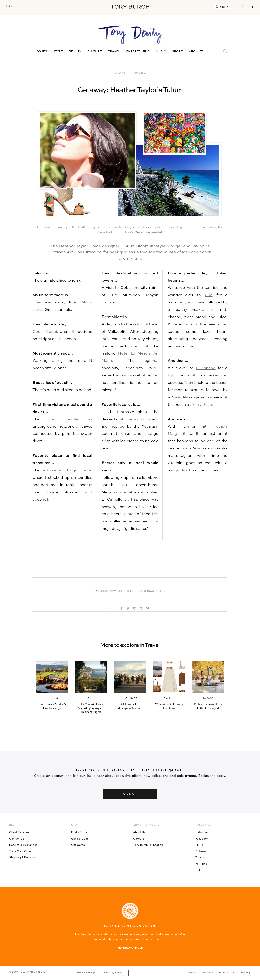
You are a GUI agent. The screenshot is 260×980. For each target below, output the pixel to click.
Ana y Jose (202, 405)
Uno (209, 295)
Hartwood (135, 419)
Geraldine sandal (148, 232)
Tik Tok (200, 845)
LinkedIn (201, 870)
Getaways (112, 591)
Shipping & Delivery (22, 857)
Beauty (75, 52)
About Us (139, 832)
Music (161, 52)
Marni (87, 302)
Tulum (161, 591)
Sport (177, 52)
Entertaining (138, 52)
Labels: (100, 591)
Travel (114, 52)
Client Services (19, 832)
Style (58, 52)
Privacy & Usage (86, 973)
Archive (196, 52)
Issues (41, 52)
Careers (139, 839)
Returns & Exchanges (23, 845)
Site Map (246, 973)
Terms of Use (227, 973)
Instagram (202, 832)
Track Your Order (21, 851)
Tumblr (200, 857)
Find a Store (79, 832)
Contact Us (17, 839)
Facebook (202, 839)
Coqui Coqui (45, 332)
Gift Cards (78, 845)
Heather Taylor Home (80, 246)
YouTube (201, 864)
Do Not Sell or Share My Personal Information (154, 973)
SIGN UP (130, 793)
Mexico (124, 591)
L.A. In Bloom (135, 246)
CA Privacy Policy (112, 973)
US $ (9, 7)
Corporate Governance (199, 973)
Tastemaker (138, 591)
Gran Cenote (63, 419)
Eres (37, 302)
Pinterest (202, 851)
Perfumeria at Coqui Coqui (66, 470)
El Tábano (206, 368)
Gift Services (80, 839)
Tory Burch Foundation (148, 845)
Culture (95, 52)
